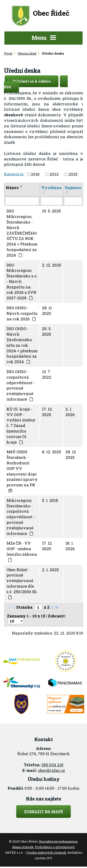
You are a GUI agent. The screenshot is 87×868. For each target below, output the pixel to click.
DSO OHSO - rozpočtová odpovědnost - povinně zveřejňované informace (21, 385)
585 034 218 (52, 765)
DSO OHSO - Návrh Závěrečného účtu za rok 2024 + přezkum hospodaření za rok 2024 (22, 345)
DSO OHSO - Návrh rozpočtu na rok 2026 (22, 313)
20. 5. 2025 (47, 331)
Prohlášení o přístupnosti (55, 847)
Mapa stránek (23, 847)
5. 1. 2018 (50, 500)
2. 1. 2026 (70, 412)
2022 (54, 174)
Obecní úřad (27, 53)
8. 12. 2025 (52, 452)
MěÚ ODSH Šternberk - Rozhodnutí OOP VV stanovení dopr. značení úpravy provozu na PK (22, 471)
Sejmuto (73, 188)
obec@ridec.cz (51, 770)
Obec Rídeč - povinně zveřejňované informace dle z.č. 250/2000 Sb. (22, 583)
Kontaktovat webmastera (58, 841)
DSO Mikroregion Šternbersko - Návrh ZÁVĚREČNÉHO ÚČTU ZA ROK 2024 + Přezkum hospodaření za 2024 (22, 233)
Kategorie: (14, 174)
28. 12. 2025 (71, 455)
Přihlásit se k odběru (36, 81)
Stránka (24, 607)
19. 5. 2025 (51, 211)
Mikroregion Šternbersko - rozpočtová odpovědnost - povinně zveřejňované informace (21, 517)
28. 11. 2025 (47, 311)
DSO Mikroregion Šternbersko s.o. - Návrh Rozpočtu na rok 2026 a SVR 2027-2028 (22, 282)
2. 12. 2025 (52, 265)
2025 (73, 174)
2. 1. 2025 (50, 570)
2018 (35, 174)
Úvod (8, 53)
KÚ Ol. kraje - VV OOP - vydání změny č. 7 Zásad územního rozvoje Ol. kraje (21, 426)
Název (12, 188)
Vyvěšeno (52, 188)
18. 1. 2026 (70, 546)
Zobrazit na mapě (44, 811)
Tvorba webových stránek (46, 853)
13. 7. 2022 (47, 374)
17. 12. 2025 (47, 412)
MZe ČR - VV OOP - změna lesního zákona (22, 551)
